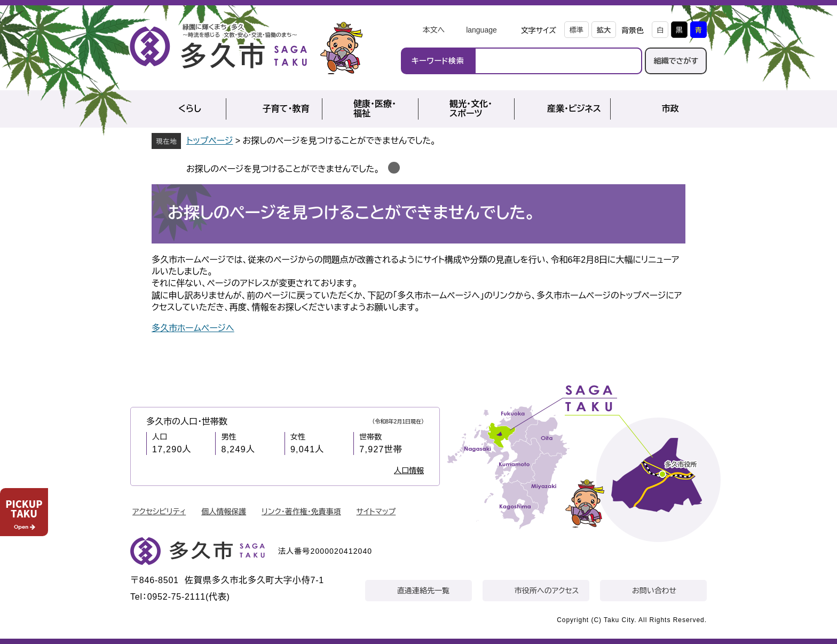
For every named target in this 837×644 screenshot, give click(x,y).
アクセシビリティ (159, 512)
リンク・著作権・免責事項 (301, 512)
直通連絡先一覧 (423, 591)
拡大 (604, 30)
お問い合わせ (654, 591)
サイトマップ (376, 512)
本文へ (433, 30)
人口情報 (409, 470)
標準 (577, 30)
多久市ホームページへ (193, 328)
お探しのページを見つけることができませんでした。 (283, 169)
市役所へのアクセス (547, 591)
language (481, 30)
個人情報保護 (224, 512)
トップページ (210, 141)
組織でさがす (676, 61)
